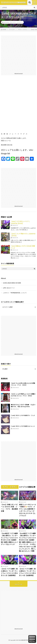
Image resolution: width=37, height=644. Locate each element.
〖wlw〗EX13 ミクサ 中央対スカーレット (23, 426)
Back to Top (18, 584)
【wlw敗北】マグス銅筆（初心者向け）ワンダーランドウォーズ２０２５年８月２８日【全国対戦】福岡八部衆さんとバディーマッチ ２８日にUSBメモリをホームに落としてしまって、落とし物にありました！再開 (27, 542)
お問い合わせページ (9, 288)
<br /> (18, 105)
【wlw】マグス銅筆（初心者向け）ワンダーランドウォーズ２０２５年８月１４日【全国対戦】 (27, 572)
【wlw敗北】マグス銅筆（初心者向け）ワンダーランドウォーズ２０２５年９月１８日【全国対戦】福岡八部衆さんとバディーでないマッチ (9, 539)
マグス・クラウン (17, 22)
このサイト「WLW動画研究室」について (15, 293)
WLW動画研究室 (24, 640)
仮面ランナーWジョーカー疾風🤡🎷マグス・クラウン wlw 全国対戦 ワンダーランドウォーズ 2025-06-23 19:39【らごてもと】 (28, 510)
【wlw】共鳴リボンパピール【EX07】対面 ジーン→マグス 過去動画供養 (9, 508)
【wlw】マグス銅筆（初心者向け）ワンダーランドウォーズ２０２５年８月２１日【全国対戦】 (9, 572)
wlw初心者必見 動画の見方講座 (12, 283)
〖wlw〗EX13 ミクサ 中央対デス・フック (23, 415)
